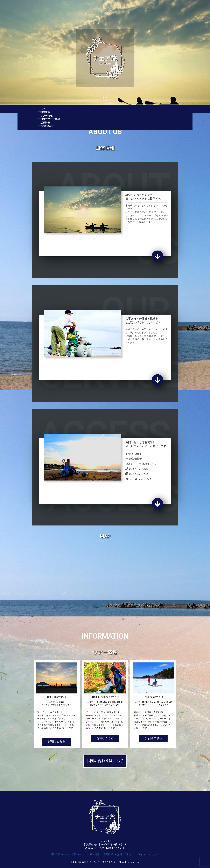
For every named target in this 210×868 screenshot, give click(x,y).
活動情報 (135, 109)
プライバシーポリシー (147, 854)
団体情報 (61, 109)
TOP (43, 109)
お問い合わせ (157, 109)
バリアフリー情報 (109, 109)
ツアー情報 (83, 109)
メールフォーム (140, 479)
